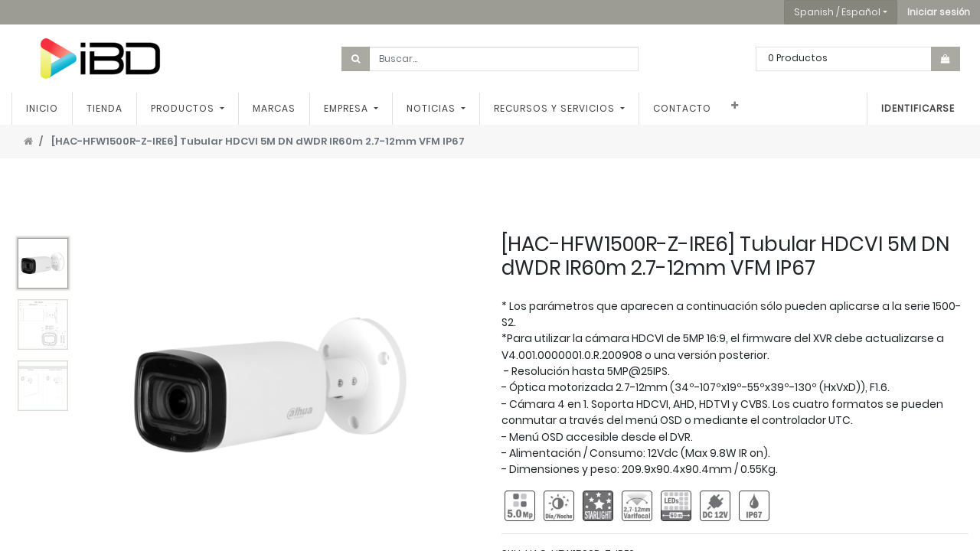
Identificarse (918, 108)
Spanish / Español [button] (837, 12)
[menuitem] (42, 109)
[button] (939, 12)
